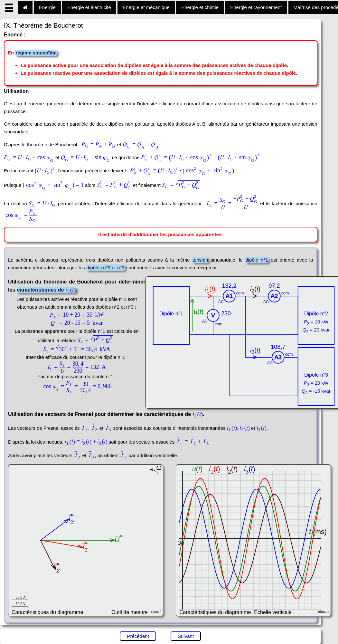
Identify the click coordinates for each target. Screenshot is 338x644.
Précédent (138, 636)
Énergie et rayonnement (256, 7)
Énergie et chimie (200, 7)
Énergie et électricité (89, 7)
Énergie (47, 7)
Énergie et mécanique (146, 7)
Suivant (186, 636)
